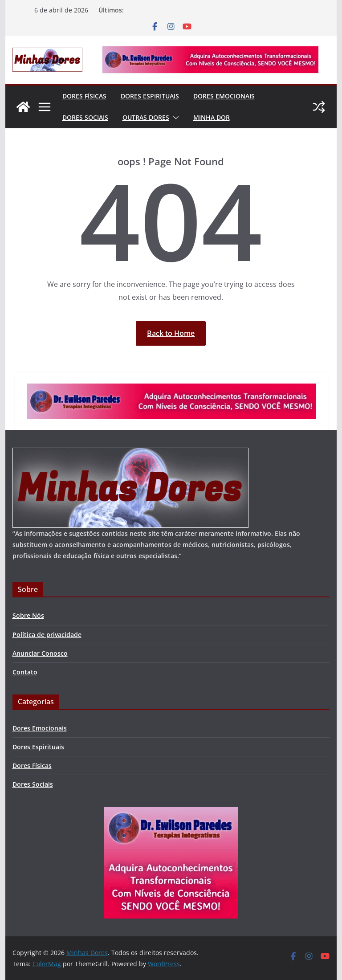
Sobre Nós (28, 615)
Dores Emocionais (224, 96)
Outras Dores (146, 117)
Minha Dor (212, 117)
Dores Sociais (85, 117)
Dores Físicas (84, 96)
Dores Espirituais (150, 96)
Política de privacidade (47, 635)
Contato (25, 672)
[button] (174, 118)
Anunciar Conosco (40, 653)
